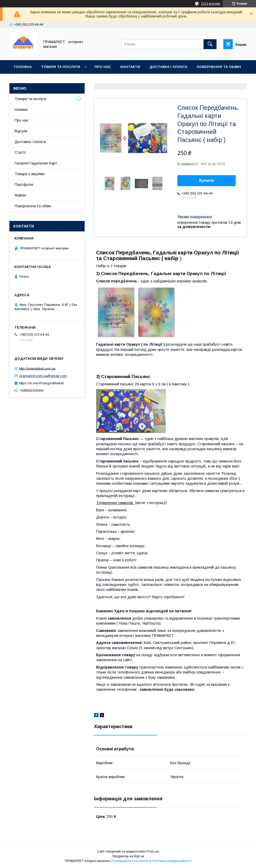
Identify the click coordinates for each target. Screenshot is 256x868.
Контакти (130, 67)
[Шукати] (210, 44)
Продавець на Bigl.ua (128, 856)
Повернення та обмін (219, 67)
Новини (21, 110)
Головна (23, 67)
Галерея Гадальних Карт (36, 163)
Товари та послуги (60, 67)
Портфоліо (24, 185)
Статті (20, 152)
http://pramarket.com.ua (37, 368)
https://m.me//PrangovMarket (41, 383)
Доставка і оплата (168, 67)
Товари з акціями (30, 174)
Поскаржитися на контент (131, 861)
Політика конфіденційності (172, 861)
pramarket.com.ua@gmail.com (43, 376)
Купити (207, 181)
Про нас (103, 67)
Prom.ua (153, 852)
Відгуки (21, 131)
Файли (20, 195)
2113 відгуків (211, 4)
